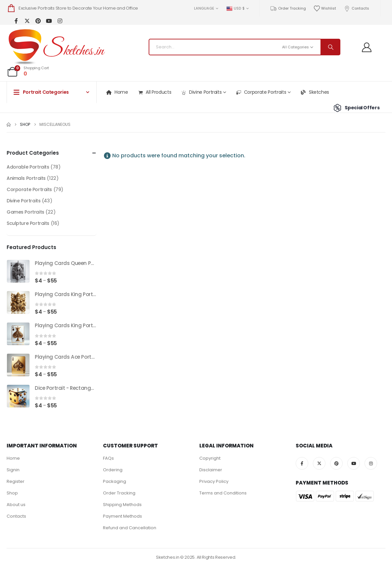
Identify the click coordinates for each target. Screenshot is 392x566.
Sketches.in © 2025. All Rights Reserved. (196, 557)
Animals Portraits (26, 178)
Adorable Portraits (28, 167)
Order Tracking (288, 8)
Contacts (356, 8)
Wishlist (325, 8)
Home (117, 92)
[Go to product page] (18, 271)
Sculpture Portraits (28, 223)
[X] (27, 21)
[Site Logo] (56, 47)
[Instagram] (60, 21)
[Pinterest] (38, 21)
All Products (155, 92)
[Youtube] (49, 21)
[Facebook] (16, 21)
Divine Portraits (201, 92)
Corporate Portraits (261, 92)
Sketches (315, 92)
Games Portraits (25, 212)
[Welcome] (369, 47)
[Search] (330, 47)
